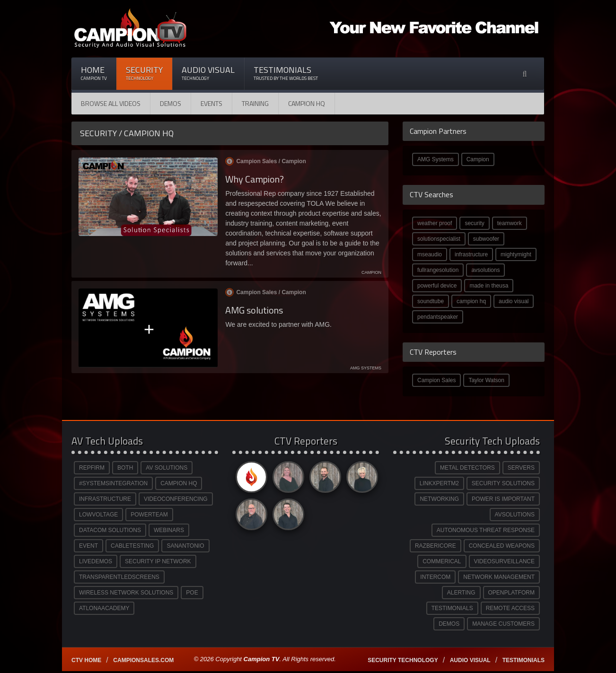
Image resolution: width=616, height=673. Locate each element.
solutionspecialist (439, 239)
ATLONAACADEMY (104, 608)
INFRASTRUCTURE (105, 499)
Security (144, 73)
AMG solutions (254, 310)
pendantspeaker (438, 317)
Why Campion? (255, 179)
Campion (478, 159)
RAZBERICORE (436, 546)
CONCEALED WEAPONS (502, 546)
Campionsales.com (143, 660)
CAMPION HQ (307, 103)
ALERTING (461, 593)
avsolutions (485, 270)
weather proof (435, 223)
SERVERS (521, 468)
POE (192, 593)
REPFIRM (92, 468)
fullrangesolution (438, 270)
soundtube (431, 301)
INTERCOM (435, 577)
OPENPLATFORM (511, 593)
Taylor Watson (486, 380)
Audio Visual (208, 73)
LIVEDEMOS (96, 561)
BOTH (125, 468)
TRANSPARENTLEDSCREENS (119, 577)
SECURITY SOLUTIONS (503, 483)
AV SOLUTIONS (167, 468)
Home (94, 73)
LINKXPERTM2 (439, 483)
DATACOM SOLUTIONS (110, 530)
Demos (171, 103)
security (474, 223)
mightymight (516, 254)
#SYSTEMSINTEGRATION (113, 483)
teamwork (510, 223)
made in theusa (489, 286)
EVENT (88, 546)
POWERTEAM (149, 515)
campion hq (471, 301)
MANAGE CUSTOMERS (503, 624)
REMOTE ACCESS (510, 608)
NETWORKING (439, 499)
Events (211, 103)
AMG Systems (436, 159)
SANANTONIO (185, 546)
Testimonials (286, 73)
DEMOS (449, 624)
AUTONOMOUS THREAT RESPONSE (486, 530)
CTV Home (86, 660)
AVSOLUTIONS (515, 515)
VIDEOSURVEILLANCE (505, 561)
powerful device (437, 286)
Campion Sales (436, 380)
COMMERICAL (442, 561)
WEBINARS (169, 530)
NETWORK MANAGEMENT (499, 577)
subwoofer (486, 239)
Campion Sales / (265, 161)
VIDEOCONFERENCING (176, 499)
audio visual (514, 301)
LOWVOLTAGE (98, 515)
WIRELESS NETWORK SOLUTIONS (126, 593)
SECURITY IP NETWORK (158, 561)
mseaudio (430, 254)
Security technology (403, 660)
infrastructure (471, 254)
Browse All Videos (111, 103)
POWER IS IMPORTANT (503, 499)
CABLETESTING (132, 546)
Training (255, 103)
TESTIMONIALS (452, 608)
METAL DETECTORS (467, 468)
